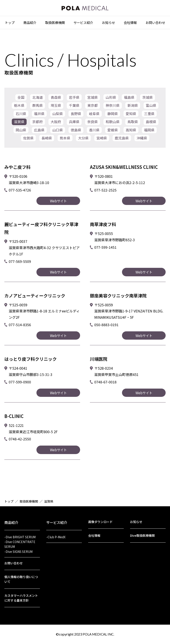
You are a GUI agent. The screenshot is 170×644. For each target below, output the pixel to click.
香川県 (94, 133)
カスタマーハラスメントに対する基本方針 (21, 597)
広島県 (39, 133)
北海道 (38, 98)
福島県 (129, 98)
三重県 (149, 115)
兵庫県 (74, 124)
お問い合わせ (155, 24)
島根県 (151, 124)
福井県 (39, 115)
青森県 (56, 98)
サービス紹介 (83, 24)
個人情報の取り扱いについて (21, 577)
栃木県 (19, 107)
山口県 (58, 133)
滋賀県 (19, 124)
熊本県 (65, 142)
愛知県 (131, 115)
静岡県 (113, 115)
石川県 (21, 115)
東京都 (93, 107)
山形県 (111, 98)
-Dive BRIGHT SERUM (20, 532)
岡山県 (21, 133)
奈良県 (93, 124)
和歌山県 (113, 124)
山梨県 (58, 115)
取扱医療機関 (55, 24)
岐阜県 (94, 115)
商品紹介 (30, 24)
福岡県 (149, 133)
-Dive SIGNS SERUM (18, 548)
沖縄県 (142, 142)
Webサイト (58, 206)
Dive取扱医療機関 (142, 531)
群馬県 (38, 107)
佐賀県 (28, 142)
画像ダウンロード (100, 516)
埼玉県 (56, 107)
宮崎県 (102, 142)
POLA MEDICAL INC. (98, 634)
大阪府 (56, 124)
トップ (10, 24)
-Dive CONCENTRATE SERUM (20, 540)
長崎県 (47, 142)
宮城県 (93, 98)
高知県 (131, 133)
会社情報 (130, 24)
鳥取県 (133, 124)
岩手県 (74, 98)
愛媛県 (113, 133)
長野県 (76, 115)
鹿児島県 (122, 142)
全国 (21, 98)
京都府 (38, 124)
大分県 (83, 142)
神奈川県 (113, 107)
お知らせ (108, 24)
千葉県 (74, 107)
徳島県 (76, 133)
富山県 (151, 107)
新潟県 (133, 107)
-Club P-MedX (56, 532)
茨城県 (148, 98)
